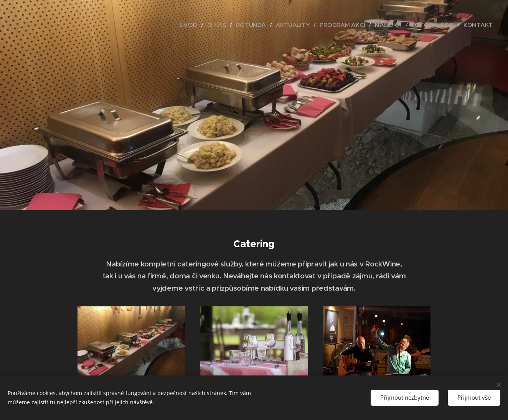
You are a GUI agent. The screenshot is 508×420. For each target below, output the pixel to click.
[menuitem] (224, 25)
